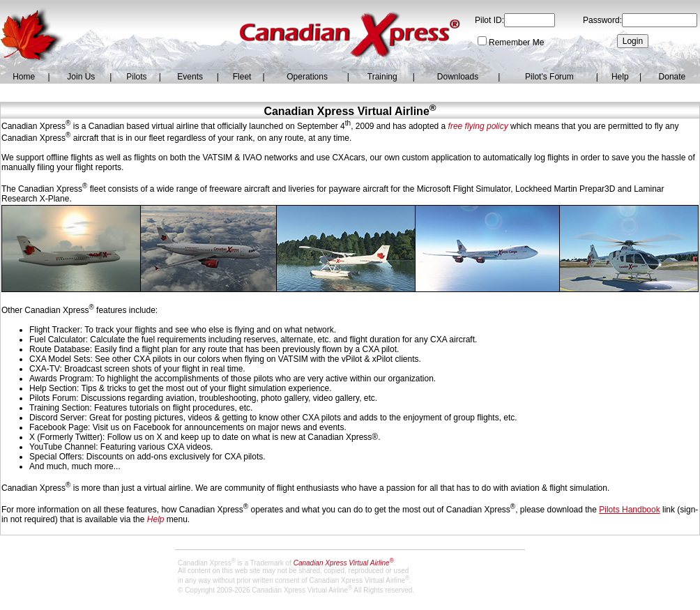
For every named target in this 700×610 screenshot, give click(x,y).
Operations (307, 77)
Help (620, 77)
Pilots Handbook (629, 510)
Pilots (136, 77)
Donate (672, 77)
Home (24, 77)
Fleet (242, 77)
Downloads (458, 77)
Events (190, 77)
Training (382, 77)
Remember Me (516, 43)
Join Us (81, 77)
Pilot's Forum (549, 77)
